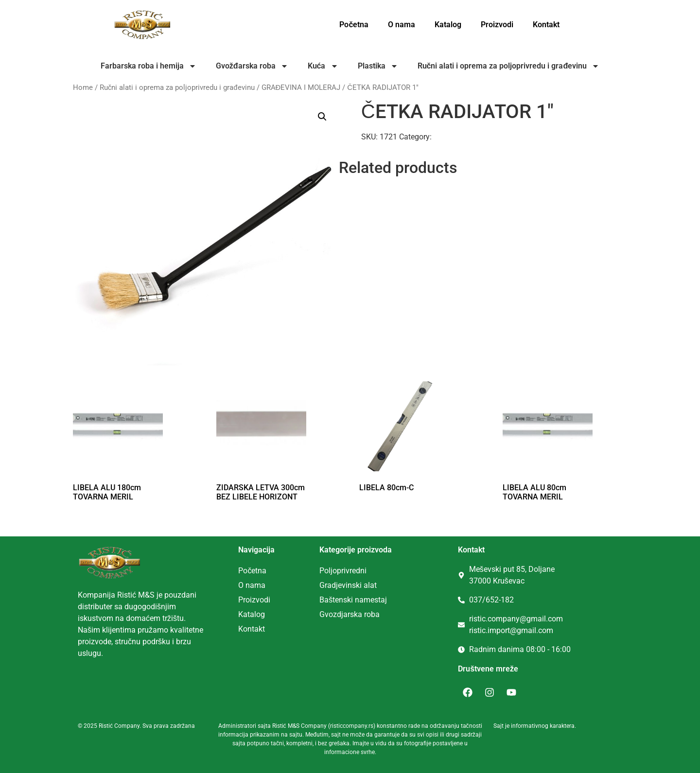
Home (83, 87)
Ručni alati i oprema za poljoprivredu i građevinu (509, 66)
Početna (354, 25)
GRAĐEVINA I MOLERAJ (301, 87)
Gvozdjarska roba (350, 614)
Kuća (323, 66)
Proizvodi (497, 25)
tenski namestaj (360, 600)
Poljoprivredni (343, 571)
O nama (402, 25)
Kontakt (546, 25)
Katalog (448, 25)
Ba (324, 600)
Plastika (378, 66)
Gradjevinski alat (348, 585)
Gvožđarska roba (252, 66)
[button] (322, 117)
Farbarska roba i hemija (149, 66)
